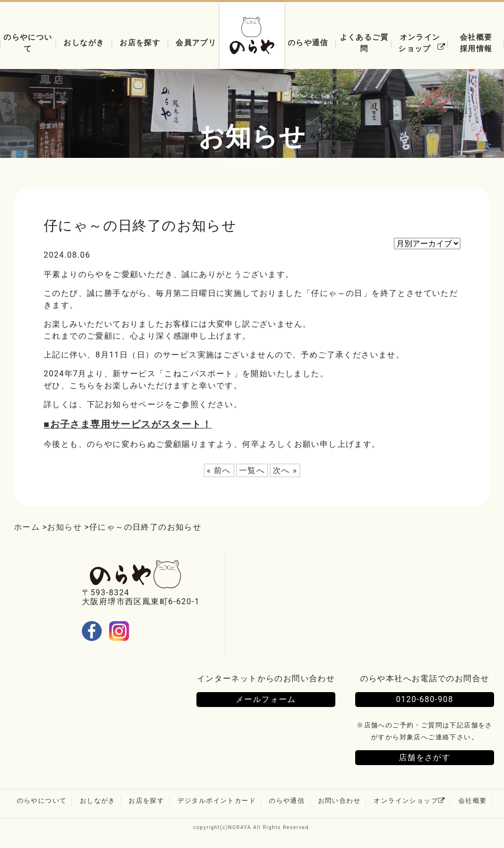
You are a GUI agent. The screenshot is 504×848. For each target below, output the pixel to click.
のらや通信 (308, 42)
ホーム (27, 527)
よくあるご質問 (364, 43)
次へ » (285, 470)
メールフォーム (266, 699)
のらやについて (28, 43)
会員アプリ (196, 42)
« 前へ (219, 470)
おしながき (84, 42)
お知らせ (64, 527)
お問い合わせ (339, 801)
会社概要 (473, 801)
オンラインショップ (423, 43)
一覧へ (252, 470)
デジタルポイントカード (217, 801)
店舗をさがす (425, 757)
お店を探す (140, 42)
